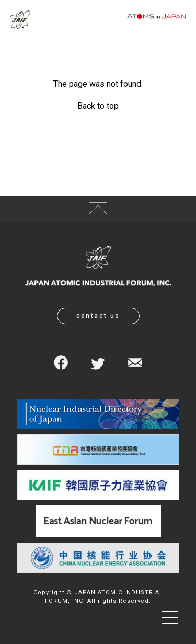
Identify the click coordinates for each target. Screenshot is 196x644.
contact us (98, 316)
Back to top (98, 106)
